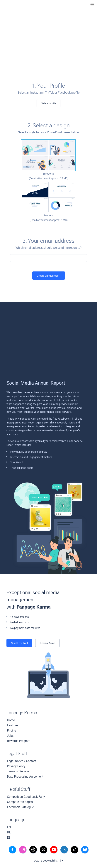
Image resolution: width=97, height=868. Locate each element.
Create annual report (49, 276)
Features (13, 725)
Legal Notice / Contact (22, 761)
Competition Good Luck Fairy (26, 797)
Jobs (10, 736)
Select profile (48, 103)
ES (9, 837)
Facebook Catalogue (20, 807)
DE (9, 832)
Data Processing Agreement (25, 776)
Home (11, 720)
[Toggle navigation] (92, 4)
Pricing (12, 730)
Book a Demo (47, 643)
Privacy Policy (16, 766)
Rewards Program (19, 741)
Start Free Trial (19, 643)
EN (9, 827)
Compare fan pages (20, 802)
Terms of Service (18, 771)
